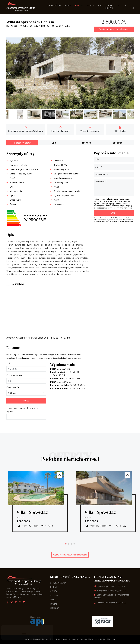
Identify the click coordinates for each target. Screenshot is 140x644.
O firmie (68, 6)
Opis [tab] (54, 143)
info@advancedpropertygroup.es (110, 591)
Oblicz (26, 401)
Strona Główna (54, 6)
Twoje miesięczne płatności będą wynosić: (22, 410)
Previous (10, 73)
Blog (100, 6)
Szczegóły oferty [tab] (22, 143)
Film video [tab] (86, 143)
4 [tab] (74, 544)
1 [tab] (66, 544)
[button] (26, 393)
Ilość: (9, 363)
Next (130, 73)
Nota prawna (62, 639)
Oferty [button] (79, 6)
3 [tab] (71, 544)
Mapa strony (94, 639)
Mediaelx (111, 639)
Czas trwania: (13, 387)
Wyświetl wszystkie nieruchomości (70, 555)
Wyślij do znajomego (90, 129)
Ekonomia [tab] (118, 143)
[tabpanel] (36, 501)
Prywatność (74, 639)
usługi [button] (90, 6)
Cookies (84, 639)
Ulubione (109, 8)
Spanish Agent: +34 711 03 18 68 (110, 586)
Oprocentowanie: (15, 375)
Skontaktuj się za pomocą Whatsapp (25, 129)
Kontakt (110, 6)
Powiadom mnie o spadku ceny (114, 29)
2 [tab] (69, 544)
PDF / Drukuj (120, 129)
